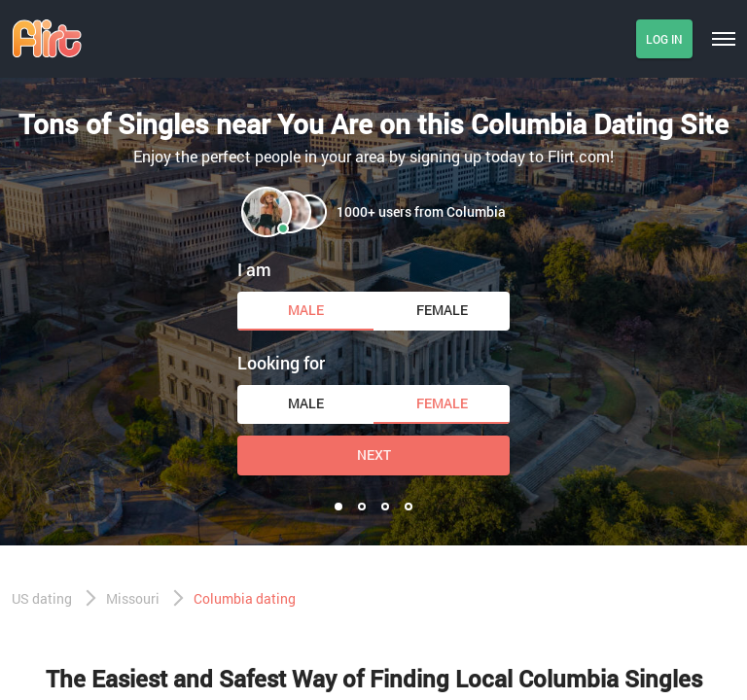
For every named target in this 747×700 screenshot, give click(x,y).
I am (254, 269)
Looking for (281, 363)
